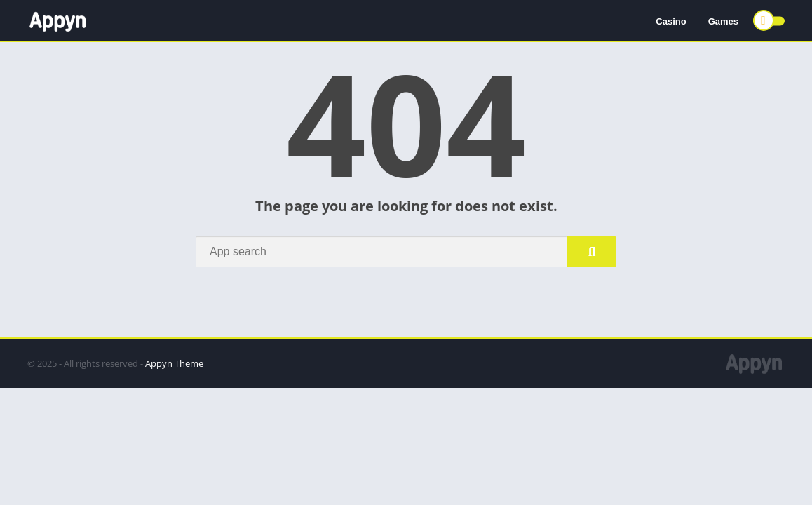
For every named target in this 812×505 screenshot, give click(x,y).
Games (723, 21)
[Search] (406, 252)
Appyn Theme (174, 363)
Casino (671, 21)
